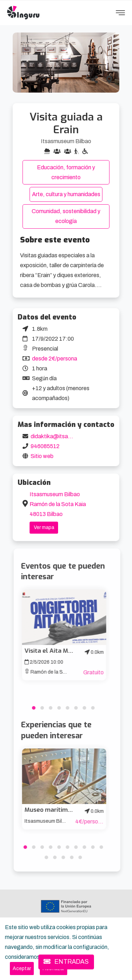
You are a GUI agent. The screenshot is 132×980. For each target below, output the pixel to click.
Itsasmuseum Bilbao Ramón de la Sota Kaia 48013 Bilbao (58, 504)
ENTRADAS (66, 962)
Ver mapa (44, 527)
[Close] (22, 969)
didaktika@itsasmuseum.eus (66, 436)
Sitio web (42, 456)
